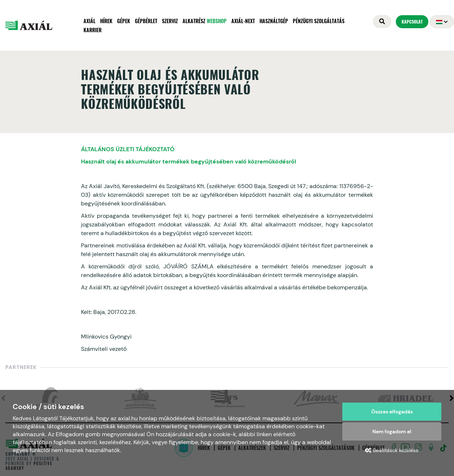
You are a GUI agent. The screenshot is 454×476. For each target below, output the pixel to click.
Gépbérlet (146, 21)
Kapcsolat (412, 22)
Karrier (93, 30)
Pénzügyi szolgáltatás (319, 21)
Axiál (89, 21)
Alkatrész (205, 21)
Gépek (124, 21)
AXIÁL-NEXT (243, 21)
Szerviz (170, 21)
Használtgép (274, 21)
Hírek (106, 21)
